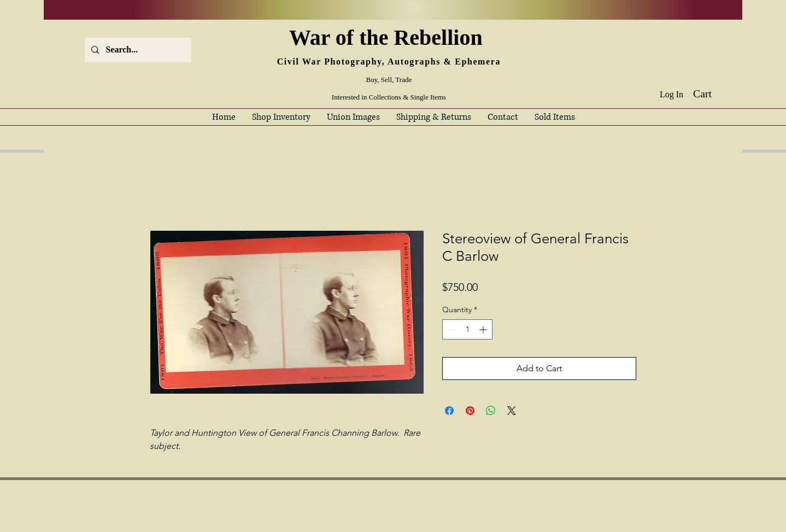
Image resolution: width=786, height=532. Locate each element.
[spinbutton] (467, 329)
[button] (710, 94)
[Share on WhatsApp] (491, 411)
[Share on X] (512, 411)
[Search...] (137, 50)
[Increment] (484, 329)
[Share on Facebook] (449, 411)
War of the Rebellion (389, 37)
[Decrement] (451, 329)
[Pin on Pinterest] (470, 411)
